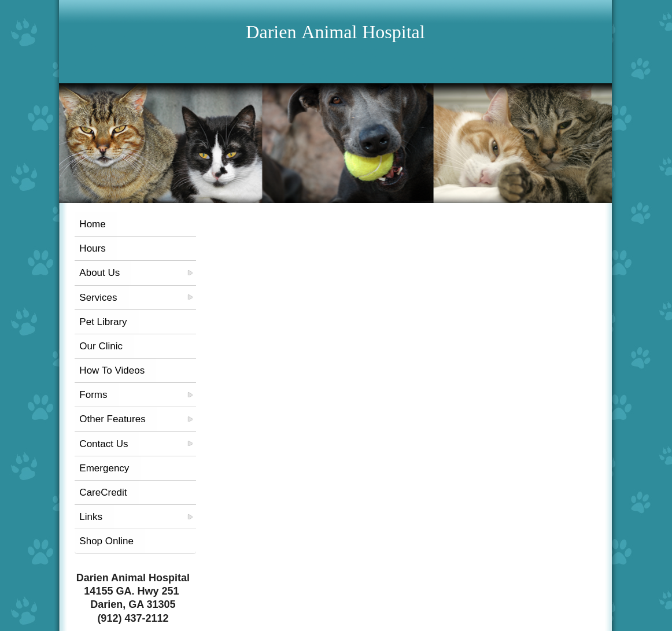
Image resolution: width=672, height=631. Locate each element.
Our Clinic (101, 346)
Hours (92, 248)
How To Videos (112, 370)
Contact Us (104, 444)
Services (98, 298)
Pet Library (103, 322)
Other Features (112, 419)
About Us (99, 273)
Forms (93, 395)
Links (91, 517)
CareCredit (103, 492)
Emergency (104, 468)
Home (92, 224)
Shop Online (106, 541)
